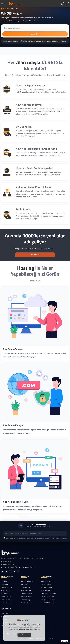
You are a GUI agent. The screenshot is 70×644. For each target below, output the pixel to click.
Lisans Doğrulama (6, 597)
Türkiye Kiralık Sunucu (47, 591)
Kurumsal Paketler (26, 594)
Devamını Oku (35, 255)
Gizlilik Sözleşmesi (6, 600)
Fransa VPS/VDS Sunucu (48, 597)
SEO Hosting (25, 585)
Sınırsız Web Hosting (27, 582)
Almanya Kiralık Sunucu (48, 582)
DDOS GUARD (5, 614)
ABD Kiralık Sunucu (46, 588)
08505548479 (6, 562)
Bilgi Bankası (5, 594)
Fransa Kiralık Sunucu (47, 585)
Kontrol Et (35, 34)
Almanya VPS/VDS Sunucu (48, 594)
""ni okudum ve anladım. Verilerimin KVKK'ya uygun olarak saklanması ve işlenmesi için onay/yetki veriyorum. (36, 538)
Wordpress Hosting (27, 588)
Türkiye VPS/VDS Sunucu (48, 600)
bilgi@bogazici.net (7, 565)
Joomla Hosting (25, 600)
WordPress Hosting (27, 597)
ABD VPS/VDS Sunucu (47, 603)
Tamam (24, 635)
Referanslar (4, 585)
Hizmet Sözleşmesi (7, 603)
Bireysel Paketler (26, 591)
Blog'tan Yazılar (6, 591)
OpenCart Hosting (26, 603)
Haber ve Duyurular (7, 588)
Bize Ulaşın (4, 582)
